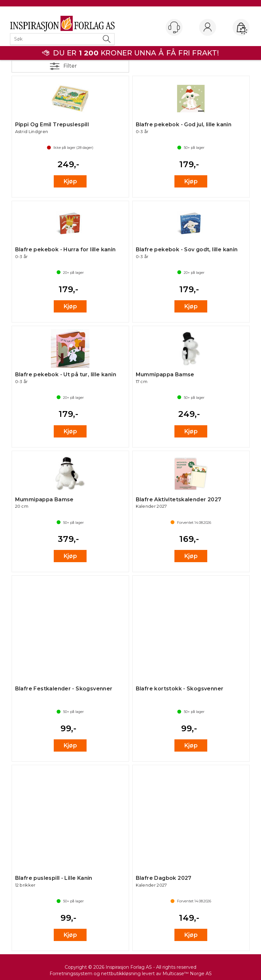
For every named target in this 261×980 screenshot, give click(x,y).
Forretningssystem (71, 974)
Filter (70, 66)
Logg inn (208, 28)
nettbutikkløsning (121, 974)
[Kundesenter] (174, 27)
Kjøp (70, 181)
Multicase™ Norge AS (187, 974)
